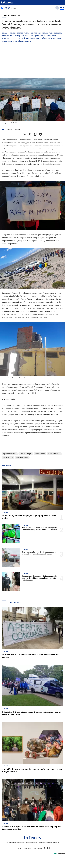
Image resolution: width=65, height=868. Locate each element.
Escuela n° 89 (8, 457)
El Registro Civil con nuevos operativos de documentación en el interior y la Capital (31, 713)
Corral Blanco (40, 454)
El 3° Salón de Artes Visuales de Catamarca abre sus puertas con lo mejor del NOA (32, 770)
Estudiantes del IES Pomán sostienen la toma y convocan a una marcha (30, 656)
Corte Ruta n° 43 (54, 454)
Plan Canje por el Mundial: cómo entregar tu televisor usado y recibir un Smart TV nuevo (39, 529)
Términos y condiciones (46, 843)
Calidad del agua (26, 454)
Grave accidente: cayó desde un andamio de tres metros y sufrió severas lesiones (39, 553)
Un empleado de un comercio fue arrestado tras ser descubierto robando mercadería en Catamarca (39, 578)
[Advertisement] (32, 62)
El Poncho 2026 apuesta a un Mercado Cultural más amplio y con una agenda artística (31, 828)
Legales (57, 843)
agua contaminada (10, 454)
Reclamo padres (22, 457)
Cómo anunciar (37, 849)
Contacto (20, 849)
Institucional (28, 849)
